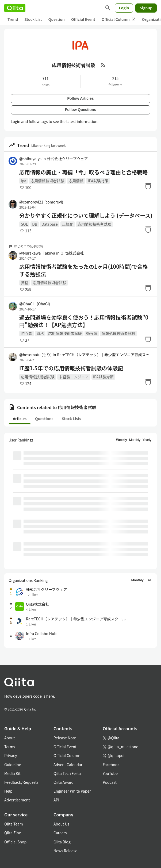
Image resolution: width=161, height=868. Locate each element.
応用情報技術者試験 (47, 181)
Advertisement (17, 800)
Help (8, 791)
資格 (25, 283)
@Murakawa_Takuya (37, 253)
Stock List (33, 19)
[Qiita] (15, 8)
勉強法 (92, 333)
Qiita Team (14, 824)
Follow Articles (80, 98)
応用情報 (76, 181)
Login (124, 8)
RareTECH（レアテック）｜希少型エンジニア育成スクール (105, 355)
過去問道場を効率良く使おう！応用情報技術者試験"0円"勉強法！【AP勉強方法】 (84, 321)
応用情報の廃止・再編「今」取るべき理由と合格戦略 (83, 172)
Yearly (147, 440)
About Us (61, 824)
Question (57, 19)
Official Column (119, 19)
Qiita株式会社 (72, 253)
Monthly (135, 440)
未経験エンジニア (74, 377)
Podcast (110, 782)
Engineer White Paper (72, 791)
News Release (65, 851)
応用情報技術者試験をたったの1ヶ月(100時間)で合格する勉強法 (84, 270)
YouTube (110, 773)
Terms (10, 747)
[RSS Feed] (103, 65)
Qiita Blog (62, 842)
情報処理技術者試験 (118, 333)
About (9, 738)
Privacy (11, 755)
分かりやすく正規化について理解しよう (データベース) (86, 216)
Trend (13, 19)
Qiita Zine (13, 833)
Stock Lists (71, 418)
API (56, 800)
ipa (24, 181)
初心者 (26, 333)
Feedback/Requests (21, 782)
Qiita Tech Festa (67, 773)
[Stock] (148, 186)
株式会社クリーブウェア (67, 159)
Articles (20, 418)
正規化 (68, 224)
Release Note (65, 738)
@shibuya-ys (30, 159)
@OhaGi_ (35, 304)
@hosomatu (35, 355)
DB (35, 224)
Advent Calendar (68, 765)
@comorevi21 (41, 202)
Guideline (13, 765)
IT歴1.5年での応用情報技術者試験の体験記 (71, 368)
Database (50, 224)
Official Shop (15, 842)
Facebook (111, 765)
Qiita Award (64, 782)
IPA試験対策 (98, 181)
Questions (44, 418)
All (150, 580)
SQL (24, 224)
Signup (146, 8)
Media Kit (12, 773)
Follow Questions (81, 110)
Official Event (83, 19)
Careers (60, 833)
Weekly (122, 440)
